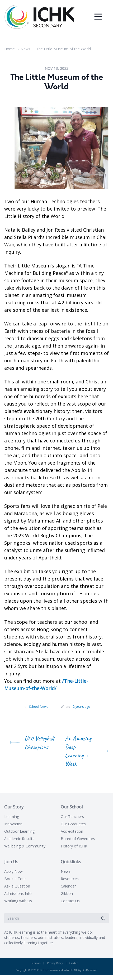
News (25, 49)
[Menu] (98, 17)
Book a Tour (15, 879)
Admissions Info (18, 893)
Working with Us (18, 901)
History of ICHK (74, 846)
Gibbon (67, 893)
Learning (12, 816)
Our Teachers (72, 816)
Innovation (13, 824)
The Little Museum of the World (63, 49)
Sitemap (36, 963)
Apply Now (13, 871)
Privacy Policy (55, 963)
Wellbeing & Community (25, 846)
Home (10, 49)
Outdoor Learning (19, 831)
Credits (74, 963)
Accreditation (72, 831)
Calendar (68, 886)
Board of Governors (78, 839)
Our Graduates (73, 824)
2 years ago (82, 707)
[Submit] (103, 918)
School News (39, 707)
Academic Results (19, 839)
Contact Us (70, 901)
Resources (70, 879)
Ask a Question (17, 886)
